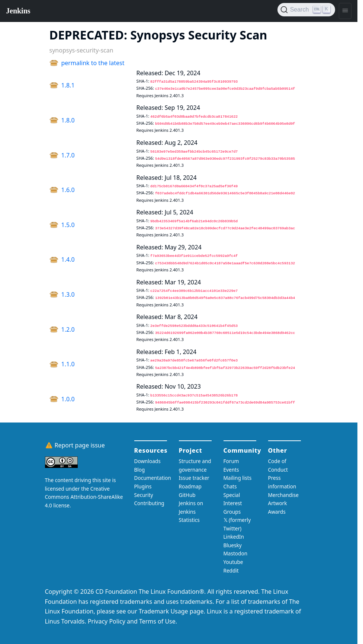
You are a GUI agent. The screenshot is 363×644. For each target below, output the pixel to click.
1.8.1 (68, 85)
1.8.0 (68, 120)
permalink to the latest (93, 63)
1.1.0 (68, 364)
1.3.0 (68, 294)
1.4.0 (68, 259)
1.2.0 (68, 329)
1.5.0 (68, 225)
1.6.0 (68, 190)
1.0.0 (68, 399)
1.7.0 (68, 155)
